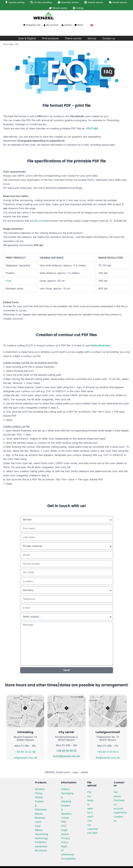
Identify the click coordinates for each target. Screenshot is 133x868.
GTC (64, 826)
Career (65, 818)
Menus (39, 830)
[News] (76, 25)
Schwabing (25, 732)
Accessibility (68, 859)
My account (52, 25)
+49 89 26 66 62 (66, 751)
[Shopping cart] (24, 25)
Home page (8, 44)
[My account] (45, 25)
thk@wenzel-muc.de (108, 758)
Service (92, 38)
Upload (68, 25)
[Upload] (62, 25)
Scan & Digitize (27, 38)
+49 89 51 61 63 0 (108, 752)
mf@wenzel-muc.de (25, 758)
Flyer (9, 281)
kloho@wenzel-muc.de (66, 756)
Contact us (109, 38)
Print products (50, 38)
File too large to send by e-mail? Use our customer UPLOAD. (93, 812)
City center (66, 732)
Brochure (40, 221)
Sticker (39, 797)
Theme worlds (73, 38)
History (65, 789)
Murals (39, 814)
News (80, 25)
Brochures (41, 850)
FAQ (63, 822)
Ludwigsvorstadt (108, 732)
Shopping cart (33, 25)
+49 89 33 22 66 (25, 752)
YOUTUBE (92, 128)
